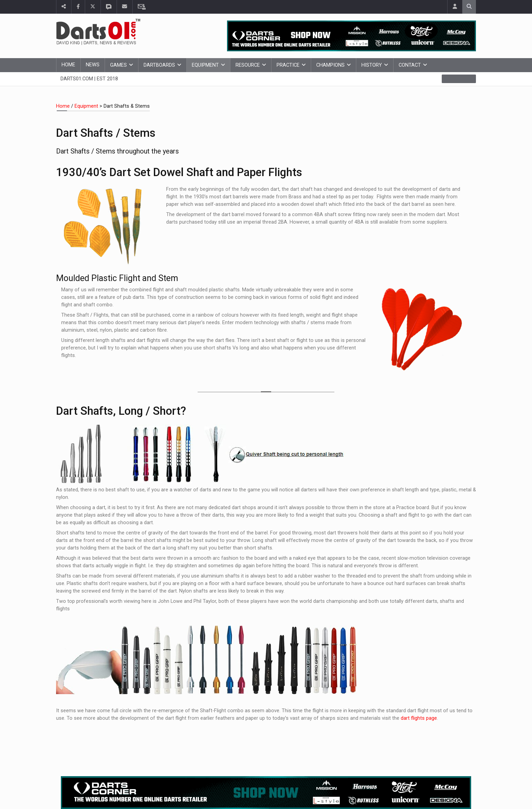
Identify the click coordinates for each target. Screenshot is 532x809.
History (372, 65)
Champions (330, 65)
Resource (248, 65)
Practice (288, 65)
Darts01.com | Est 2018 (89, 79)
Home (68, 65)
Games (118, 65)
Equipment (205, 65)
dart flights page (419, 718)
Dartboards (159, 65)
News (93, 65)
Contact (410, 65)
